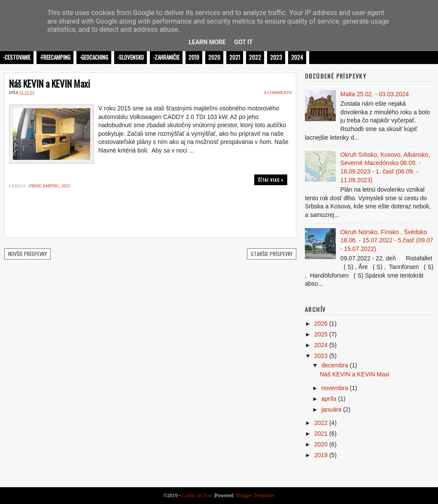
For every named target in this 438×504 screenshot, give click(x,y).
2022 (255, 57)
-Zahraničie (166, 57)
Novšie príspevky (27, 254)
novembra (335, 388)
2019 (194, 57)
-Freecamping (55, 57)
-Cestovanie (17, 57)
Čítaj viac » (271, 180)
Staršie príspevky (272, 254)
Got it (243, 42)
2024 (297, 57)
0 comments (278, 93)
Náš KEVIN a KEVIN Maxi (50, 83)
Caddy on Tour (198, 495)
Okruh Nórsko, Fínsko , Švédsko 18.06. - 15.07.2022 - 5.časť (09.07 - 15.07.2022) (387, 240)
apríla (329, 399)
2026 (321, 324)
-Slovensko (131, 57)
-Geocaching (94, 57)
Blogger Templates (255, 495)
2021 (235, 57)
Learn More (207, 42)
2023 (276, 57)
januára (331, 409)
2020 (214, 57)
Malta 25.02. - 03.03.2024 (375, 94)
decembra (335, 365)
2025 (321, 334)
